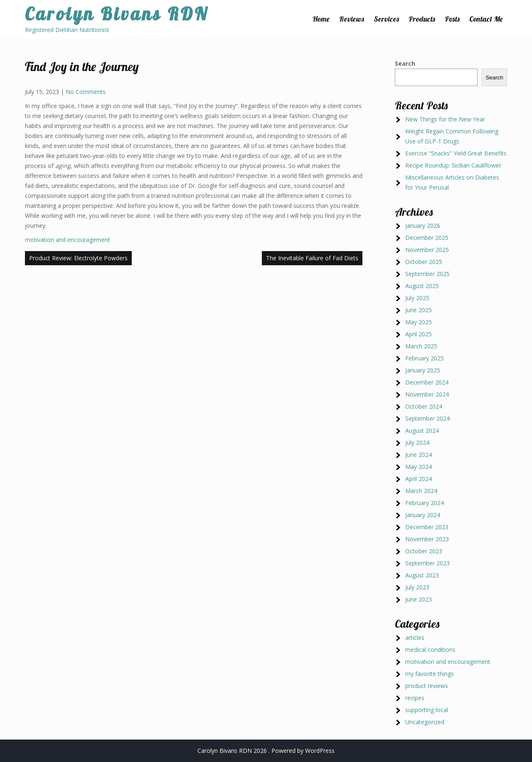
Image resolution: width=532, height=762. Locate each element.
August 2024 (422, 430)
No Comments (86, 92)
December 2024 (427, 382)
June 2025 (419, 310)
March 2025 (421, 346)
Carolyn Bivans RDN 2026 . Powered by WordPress (266, 751)
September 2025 (427, 274)
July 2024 (417, 443)
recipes (415, 698)
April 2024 (419, 479)
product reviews (427, 686)
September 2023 (427, 563)
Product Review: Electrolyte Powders (78, 258)
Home (321, 19)
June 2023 (419, 599)
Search (405, 63)
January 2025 (423, 370)
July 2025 (417, 298)
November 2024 (427, 394)
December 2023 (427, 527)
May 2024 (419, 467)
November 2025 (427, 250)
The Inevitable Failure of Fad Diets (312, 258)
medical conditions (430, 650)
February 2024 (425, 503)
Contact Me (486, 19)
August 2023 (422, 575)
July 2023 (417, 587)
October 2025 (424, 262)
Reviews (352, 19)
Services (386, 19)
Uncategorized (425, 722)
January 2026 (423, 226)
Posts (452, 19)
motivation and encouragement (68, 240)
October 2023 (424, 551)
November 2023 (427, 539)
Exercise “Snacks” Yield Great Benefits (456, 153)
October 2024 (424, 406)
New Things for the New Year (445, 119)
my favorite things (430, 674)
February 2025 (425, 358)
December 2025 (427, 238)
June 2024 (419, 455)
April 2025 (419, 334)
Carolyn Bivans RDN (117, 14)
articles (415, 637)
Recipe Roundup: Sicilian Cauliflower (453, 165)
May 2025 (419, 322)
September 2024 (427, 418)
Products (422, 19)
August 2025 (422, 286)
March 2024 (421, 491)
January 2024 (423, 515)
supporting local (427, 710)
